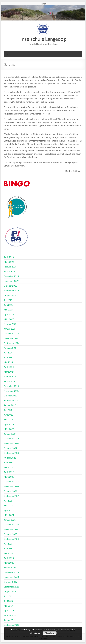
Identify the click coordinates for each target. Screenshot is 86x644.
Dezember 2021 (11, 482)
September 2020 (12, 539)
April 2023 (9, 424)
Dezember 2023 (11, 386)
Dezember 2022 (11, 439)
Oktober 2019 (10, 582)
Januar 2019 (10, 620)
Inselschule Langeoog (43, 39)
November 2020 (11, 529)
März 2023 (9, 429)
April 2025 (9, 314)
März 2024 (9, 372)
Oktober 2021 (10, 491)
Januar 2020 (10, 568)
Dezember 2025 (11, 276)
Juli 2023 (8, 410)
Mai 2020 (8, 553)
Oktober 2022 (10, 448)
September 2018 (12, 625)
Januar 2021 (10, 520)
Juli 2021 (8, 501)
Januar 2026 (10, 271)
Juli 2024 (8, 353)
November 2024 (11, 338)
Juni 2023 (8, 415)
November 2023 (11, 391)
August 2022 (10, 458)
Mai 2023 (8, 419)
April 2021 (9, 510)
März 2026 (9, 262)
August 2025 (10, 295)
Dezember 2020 (11, 525)
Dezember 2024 (11, 333)
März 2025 (9, 319)
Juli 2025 (8, 300)
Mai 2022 (8, 467)
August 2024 (10, 348)
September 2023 (12, 400)
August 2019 (10, 591)
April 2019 (9, 610)
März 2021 (9, 515)
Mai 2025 (8, 310)
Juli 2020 (8, 544)
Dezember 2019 (11, 572)
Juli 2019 (8, 596)
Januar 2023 (10, 434)
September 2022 (12, 453)
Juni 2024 (8, 357)
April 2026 (9, 257)
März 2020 (9, 563)
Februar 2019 (10, 615)
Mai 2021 (8, 505)
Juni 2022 (8, 462)
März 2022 (9, 477)
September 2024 (12, 343)
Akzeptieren (50, 633)
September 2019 (12, 587)
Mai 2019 (8, 606)
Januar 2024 (10, 381)
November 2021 (11, 486)
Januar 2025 (10, 329)
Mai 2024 (8, 362)
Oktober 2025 (10, 286)
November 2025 (11, 281)
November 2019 (11, 577)
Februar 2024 (10, 376)
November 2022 (11, 443)
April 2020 (9, 558)
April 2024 (9, 367)
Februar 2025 (10, 324)
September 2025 (12, 290)
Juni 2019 (8, 601)
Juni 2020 (8, 548)
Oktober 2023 (10, 396)
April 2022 (9, 472)
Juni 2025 (8, 305)
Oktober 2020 (10, 534)
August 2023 (10, 405)
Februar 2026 (10, 267)
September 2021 (12, 496)
